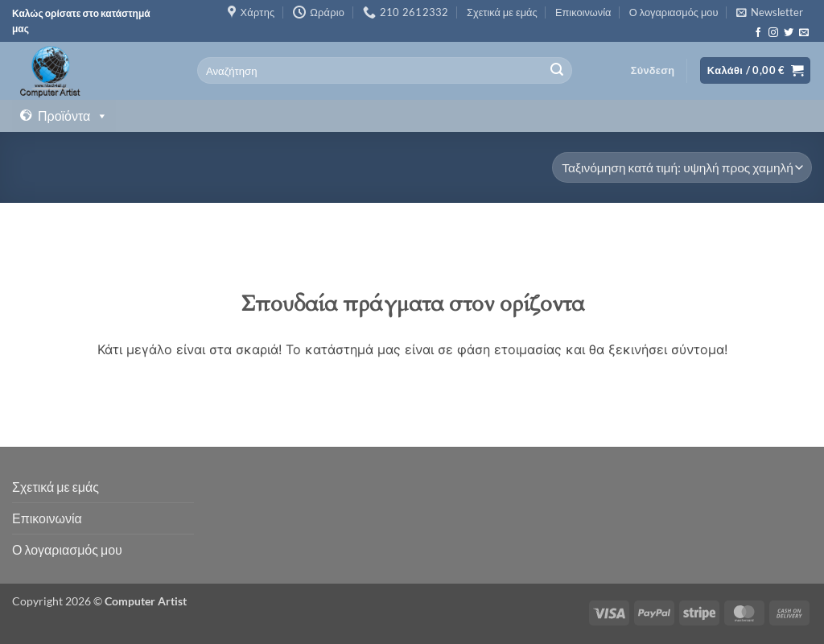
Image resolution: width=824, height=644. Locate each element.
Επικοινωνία (583, 12)
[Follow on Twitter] (789, 33)
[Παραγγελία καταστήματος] (682, 168)
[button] (770, 12)
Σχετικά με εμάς (502, 12)
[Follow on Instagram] (773, 33)
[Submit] (558, 71)
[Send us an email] (804, 33)
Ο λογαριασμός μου (674, 12)
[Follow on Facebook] (758, 33)
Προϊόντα (73, 116)
